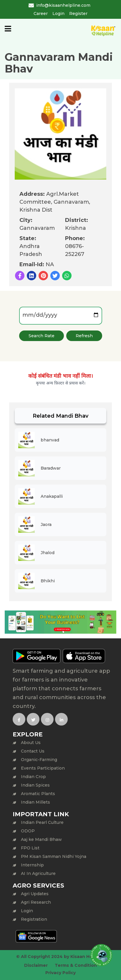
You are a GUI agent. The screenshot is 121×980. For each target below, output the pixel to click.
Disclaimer (36, 965)
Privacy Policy (60, 973)
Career (41, 14)
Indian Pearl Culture (42, 822)
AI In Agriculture (38, 873)
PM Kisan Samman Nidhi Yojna (54, 856)
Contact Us (33, 751)
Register (78, 14)
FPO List (30, 848)
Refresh (84, 336)
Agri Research (36, 902)
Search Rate (42, 336)
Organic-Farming (39, 760)
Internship (32, 865)
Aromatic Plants (38, 794)
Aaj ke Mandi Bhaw (41, 839)
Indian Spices (35, 785)
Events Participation (43, 768)
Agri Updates (35, 894)
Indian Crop (33, 777)
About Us (31, 743)
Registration (34, 919)
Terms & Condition (76, 965)
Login (58, 14)
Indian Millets (35, 802)
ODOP (28, 831)
